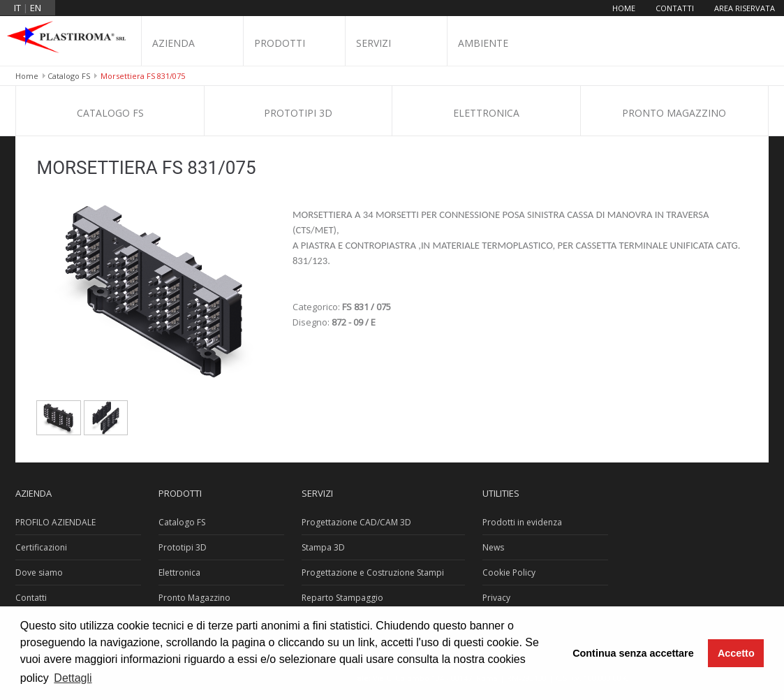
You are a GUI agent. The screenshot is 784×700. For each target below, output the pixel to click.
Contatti (675, 8)
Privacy (496, 598)
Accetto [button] (736, 653)
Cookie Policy (509, 573)
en (36, 8)
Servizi (373, 43)
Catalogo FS (69, 76)
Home (624, 8)
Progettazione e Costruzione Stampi (373, 573)
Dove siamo (39, 573)
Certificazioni (41, 547)
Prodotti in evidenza (522, 522)
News (493, 547)
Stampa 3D (323, 547)
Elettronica (486, 113)
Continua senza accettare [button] (633, 653)
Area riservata (745, 8)
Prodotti (280, 43)
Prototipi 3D (298, 113)
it (17, 8)
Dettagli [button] (73, 678)
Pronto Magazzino (674, 113)
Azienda (173, 43)
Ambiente (483, 43)
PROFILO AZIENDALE (56, 522)
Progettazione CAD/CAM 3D (356, 522)
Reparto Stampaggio (342, 598)
